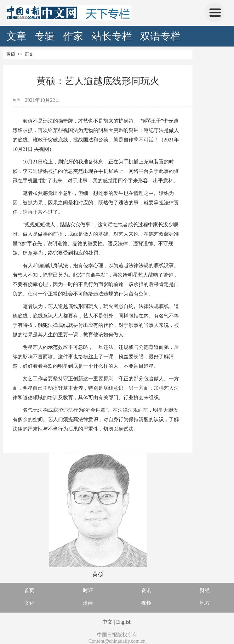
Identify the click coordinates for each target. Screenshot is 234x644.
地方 (205, 603)
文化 (29, 603)
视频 (146, 603)
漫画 (88, 603)
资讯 (146, 590)
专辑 (45, 36)
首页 (29, 590)
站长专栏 (112, 36)
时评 (88, 590)
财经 (205, 590)
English (124, 622)
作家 (73, 36)
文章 (16, 36)
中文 (107, 622)
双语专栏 (160, 36)
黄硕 (11, 54)
